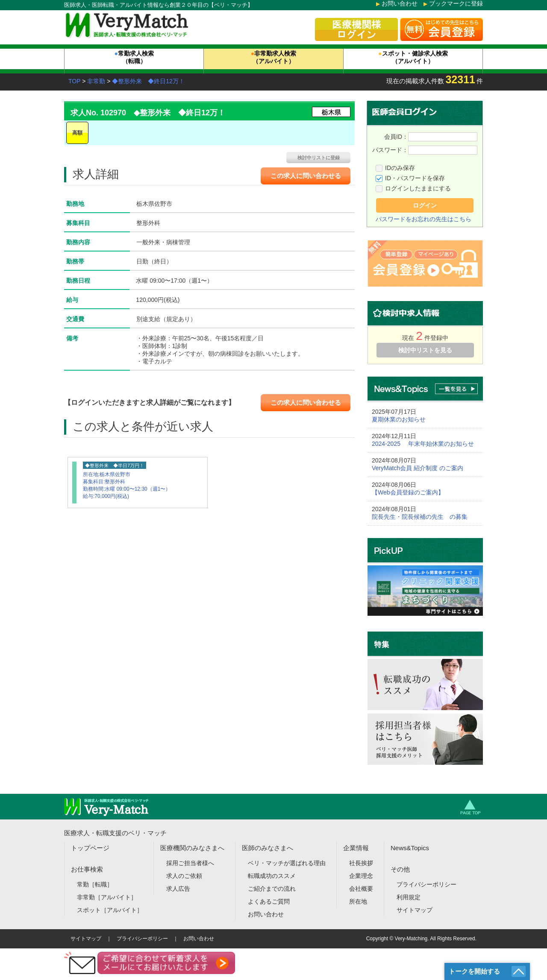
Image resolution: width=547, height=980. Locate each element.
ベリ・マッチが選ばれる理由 (287, 863)
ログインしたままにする (418, 188)
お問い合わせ (400, 3)
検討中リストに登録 (319, 158)
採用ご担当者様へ (190, 863)
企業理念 (361, 876)
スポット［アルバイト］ (110, 910)
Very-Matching (411, 939)
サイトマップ (415, 910)
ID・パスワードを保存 (415, 178)
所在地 (358, 901)
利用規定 (409, 897)
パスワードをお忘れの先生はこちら (423, 219)
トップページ (90, 848)
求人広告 (178, 889)
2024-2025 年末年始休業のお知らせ (423, 444)
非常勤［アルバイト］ (107, 897)
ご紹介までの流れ (272, 889)
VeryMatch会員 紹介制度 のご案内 (418, 468)
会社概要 (361, 889)
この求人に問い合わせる (306, 176)
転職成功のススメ (272, 876)
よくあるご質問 (269, 901)
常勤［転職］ (95, 884)
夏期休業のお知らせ (399, 419)
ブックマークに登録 (456, 3)
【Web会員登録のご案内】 (408, 492)
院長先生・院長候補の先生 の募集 (420, 517)
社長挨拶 (361, 863)
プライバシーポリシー (426, 884)
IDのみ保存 (400, 168)
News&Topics (410, 848)
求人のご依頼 (184, 876)
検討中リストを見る (425, 350)
